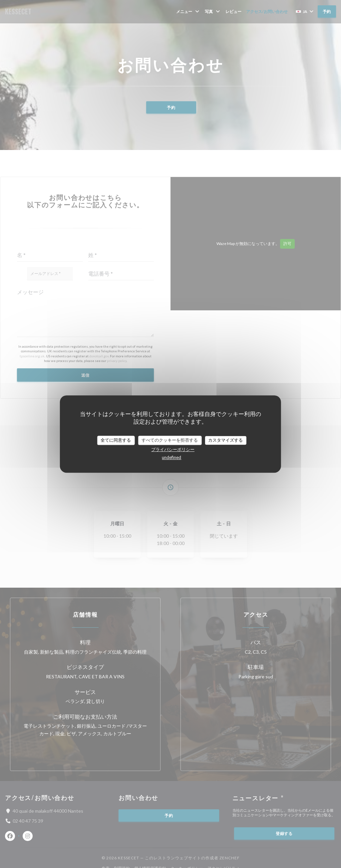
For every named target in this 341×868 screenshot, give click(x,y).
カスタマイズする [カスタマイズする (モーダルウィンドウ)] (225, 440)
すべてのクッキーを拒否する (170, 440)
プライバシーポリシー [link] (173, 449)
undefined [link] (171, 457)
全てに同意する (116, 440)
